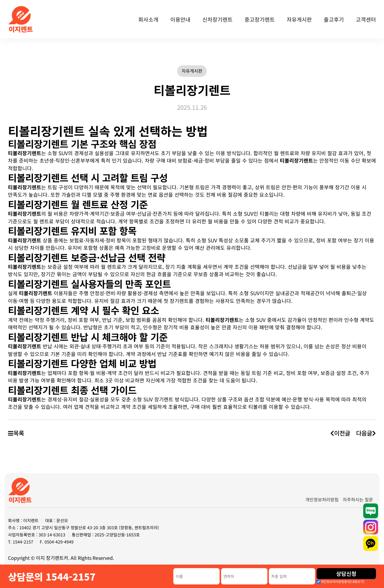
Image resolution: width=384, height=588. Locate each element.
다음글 (366, 433)
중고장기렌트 (260, 19)
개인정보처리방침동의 (342, 581)
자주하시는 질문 (358, 499)
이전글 (340, 433)
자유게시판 (299, 19)
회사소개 (148, 19)
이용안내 (180, 19)
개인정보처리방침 (322, 499)
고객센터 (366, 19)
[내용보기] (357, 581)
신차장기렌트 (218, 19)
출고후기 (334, 19)
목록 (16, 433)
